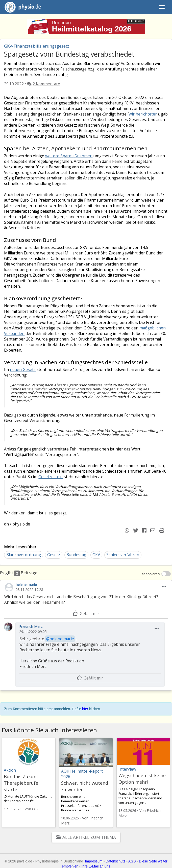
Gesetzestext (51, 477)
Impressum (94, 861)
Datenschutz (115, 861)
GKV (96, 555)
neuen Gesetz (23, 370)
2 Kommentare (46, 84)
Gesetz (54, 555)
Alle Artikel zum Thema (86, 837)
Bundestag (76, 555)
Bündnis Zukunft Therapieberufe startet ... (22, 783)
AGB (132, 861)
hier (85, 709)
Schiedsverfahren (123, 555)
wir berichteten (143, 114)
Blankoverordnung (24, 555)
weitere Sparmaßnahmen (69, 156)
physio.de (21, 7)
